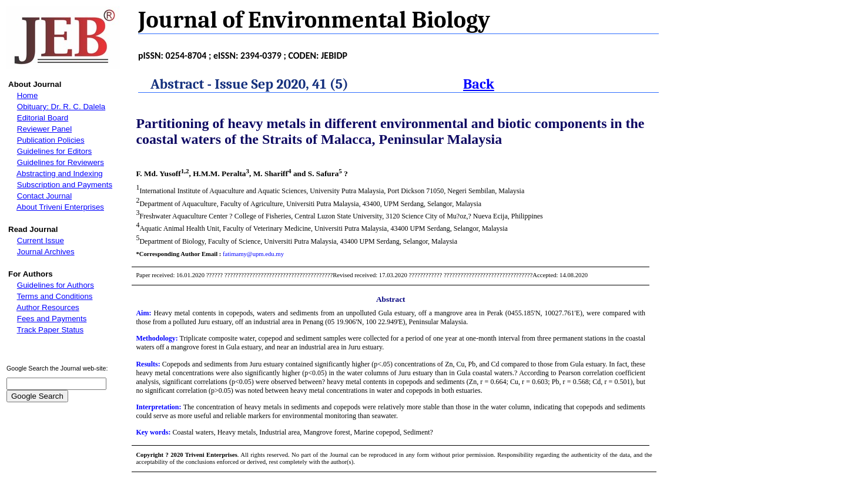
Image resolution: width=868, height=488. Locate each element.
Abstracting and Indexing (60, 174)
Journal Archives (46, 252)
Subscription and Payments (65, 185)
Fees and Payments (52, 319)
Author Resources (48, 307)
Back (479, 84)
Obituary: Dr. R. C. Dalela (61, 107)
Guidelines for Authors (56, 285)
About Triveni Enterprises (60, 207)
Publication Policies (51, 140)
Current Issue (41, 240)
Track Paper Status (51, 330)
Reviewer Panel (44, 129)
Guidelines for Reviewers (61, 162)
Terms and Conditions (55, 296)
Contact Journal (44, 196)
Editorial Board (43, 118)
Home (28, 95)
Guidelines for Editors (54, 151)
